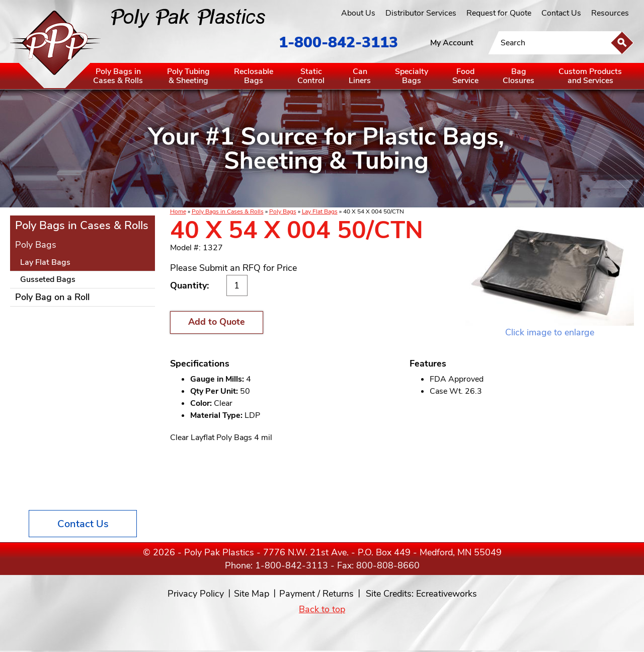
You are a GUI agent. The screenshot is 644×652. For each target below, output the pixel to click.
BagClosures (518, 76)
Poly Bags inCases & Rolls (118, 76)
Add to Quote (217, 322)
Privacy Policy (196, 594)
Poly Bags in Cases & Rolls (228, 211)
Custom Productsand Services (590, 76)
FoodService (465, 76)
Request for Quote (499, 13)
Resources (610, 13)
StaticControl (311, 76)
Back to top (322, 609)
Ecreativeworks (447, 594)
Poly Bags (283, 211)
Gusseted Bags (48, 279)
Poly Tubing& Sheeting (188, 76)
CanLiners (360, 76)
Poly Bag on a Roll (52, 297)
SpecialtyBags (412, 76)
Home (178, 211)
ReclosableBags (254, 76)
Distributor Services (421, 13)
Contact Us (561, 13)
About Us (358, 13)
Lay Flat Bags (320, 211)
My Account (452, 43)
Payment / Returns (316, 594)
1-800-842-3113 (338, 43)
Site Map (252, 594)
